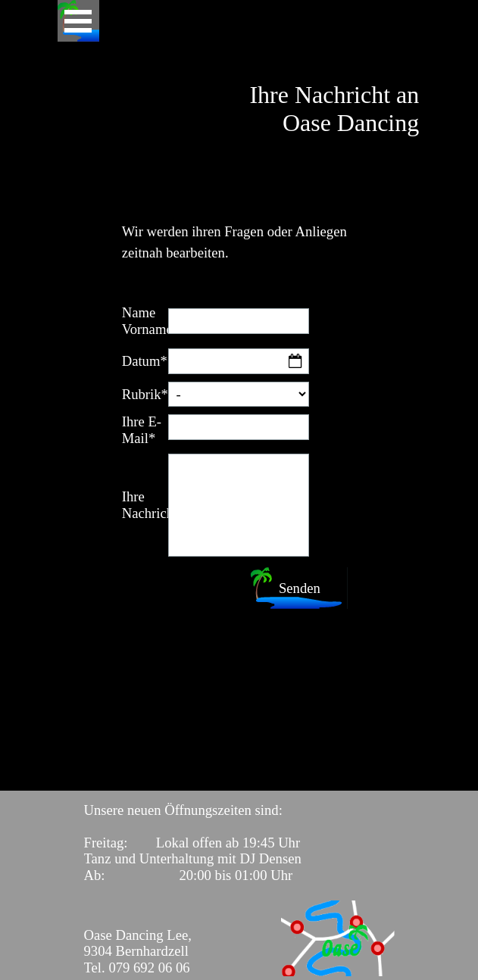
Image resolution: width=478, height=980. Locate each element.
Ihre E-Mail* (142, 430)
